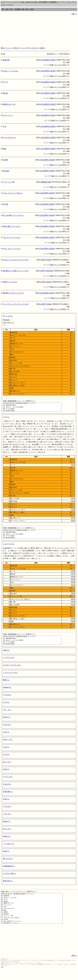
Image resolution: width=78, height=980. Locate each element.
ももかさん (7, 730)
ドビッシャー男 (9, 182)
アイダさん (7, 700)
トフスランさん (9, 663)
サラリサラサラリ (10, 138)
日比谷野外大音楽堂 (48, 60)
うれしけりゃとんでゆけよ (13, 193)
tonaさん (6, 857)
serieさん (6, 656)
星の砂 (5, 93)
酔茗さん (6, 685)
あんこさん (7, 767)
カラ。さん (7, 715)
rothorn (2, 978)
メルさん (6, 752)
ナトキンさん (8, 782)
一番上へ (74, 967)
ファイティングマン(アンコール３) (16, 304)
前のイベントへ (7, 48)
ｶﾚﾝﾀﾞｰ (12, 9)
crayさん (6, 775)
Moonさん (7, 827)
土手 (5, 126)
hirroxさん (7, 723)
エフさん (6, 760)
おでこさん (7, 834)
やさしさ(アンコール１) (12, 249)
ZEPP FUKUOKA (47, 271)
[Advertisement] (39, 31)
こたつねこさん (9, 849)
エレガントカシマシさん (12, 670)
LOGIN (32, 9)
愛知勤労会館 (46, 182)
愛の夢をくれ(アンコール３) (13, 293)
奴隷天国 (6, 60)
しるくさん (7, 819)
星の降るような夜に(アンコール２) (16, 271)
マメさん (6, 419)
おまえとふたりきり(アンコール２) (16, 260)
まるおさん (7, 790)
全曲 (23, 9)
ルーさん (6, 708)
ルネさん (6, 737)
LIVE (7, 9)
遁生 (5, 149)
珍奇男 (5, 160)
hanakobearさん (9, 871)
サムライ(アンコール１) (12, 238)
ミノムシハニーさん (10, 678)
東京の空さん (8, 886)
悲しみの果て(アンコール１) (13, 215)
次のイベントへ (21, 48)
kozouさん (7, 842)
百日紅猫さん (8, 797)
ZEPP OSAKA (47, 260)
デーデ (5, 82)
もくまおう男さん (9, 879)
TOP (3, 9)
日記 (27, 9)
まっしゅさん (8, 316)
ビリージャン (8, 115)
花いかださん (8, 864)
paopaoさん (7, 693)
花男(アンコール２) (10, 282)
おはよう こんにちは (11, 71)
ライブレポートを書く (37, 48)
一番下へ (74, 14)
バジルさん (7, 812)
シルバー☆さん (9, 547)
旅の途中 (6, 171)
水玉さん (6, 804)
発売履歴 (18, 9)
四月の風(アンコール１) (12, 226)
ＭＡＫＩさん (8, 745)
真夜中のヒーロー (10, 104)
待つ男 (5, 204)
